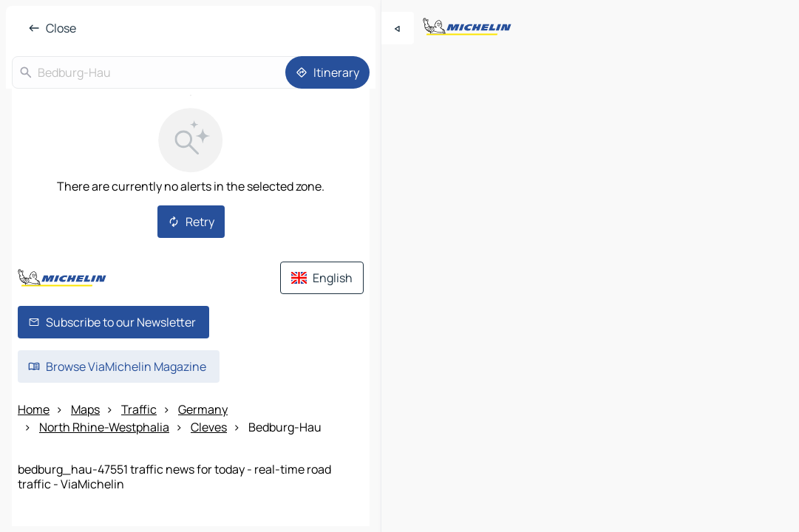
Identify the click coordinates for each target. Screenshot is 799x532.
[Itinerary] (327, 72)
